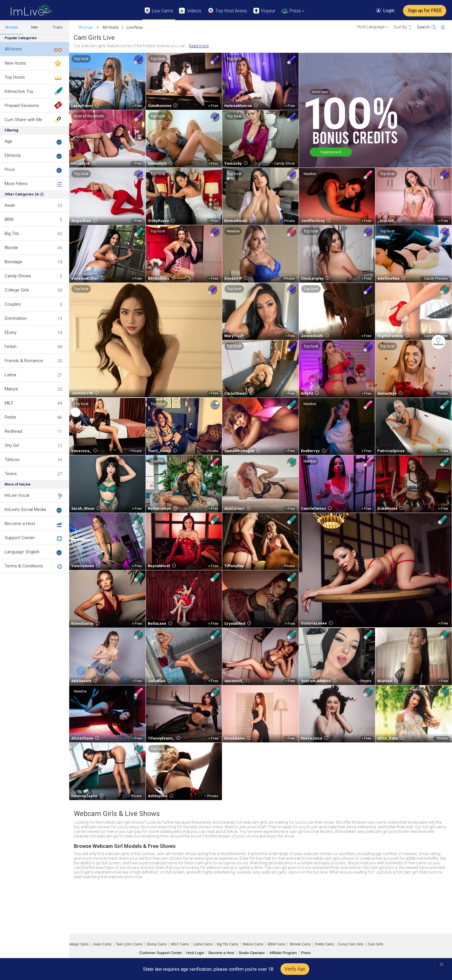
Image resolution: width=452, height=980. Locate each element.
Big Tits (12, 234)
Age (33, 142)
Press (306, 953)
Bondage (13, 262)
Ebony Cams (157, 944)
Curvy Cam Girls (351, 944)
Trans (58, 27)
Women (12, 27)
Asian (10, 205)
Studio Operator (252, 953)
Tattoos (12, 460)
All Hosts (13, 49)
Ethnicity (33, 156)
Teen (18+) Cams (129, 944)
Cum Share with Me (23, 120)
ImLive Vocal (17, 495)
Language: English (33, 552)
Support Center (20, 538)
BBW (9, 219)
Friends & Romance (24, 361)
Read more (199, 46)
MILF (9, 403)
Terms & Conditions (24, 566)
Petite (10, 417)
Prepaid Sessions (22, 106)
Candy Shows (18, 276)
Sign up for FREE (425, 11)
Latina (10, 375)
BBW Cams (276, 944)
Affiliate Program (283, 953)
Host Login (195, 953)
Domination (16, 318)
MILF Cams (180, 944)
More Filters (33, 184)
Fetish (11, 347)
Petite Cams (324, 944)
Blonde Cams (300, 944)
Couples (13, 304)
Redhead (13, 431)
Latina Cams (203, 944)
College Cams (78, 944)
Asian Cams (102, 944)
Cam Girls (375, 944)
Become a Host (20, 524)
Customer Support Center (161, 953)
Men (35, 27)
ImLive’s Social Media (33, 510)
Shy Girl (12, 445)
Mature (11, 389)
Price (33, 170)
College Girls (17, 290)
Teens (11, 474)
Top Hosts (15, 77)
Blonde (11, 248)
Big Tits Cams (227, 944)
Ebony (11, 332)
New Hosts (15, 63)
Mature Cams (253, 944)
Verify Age (295, 969)
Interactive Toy (19, 91)
